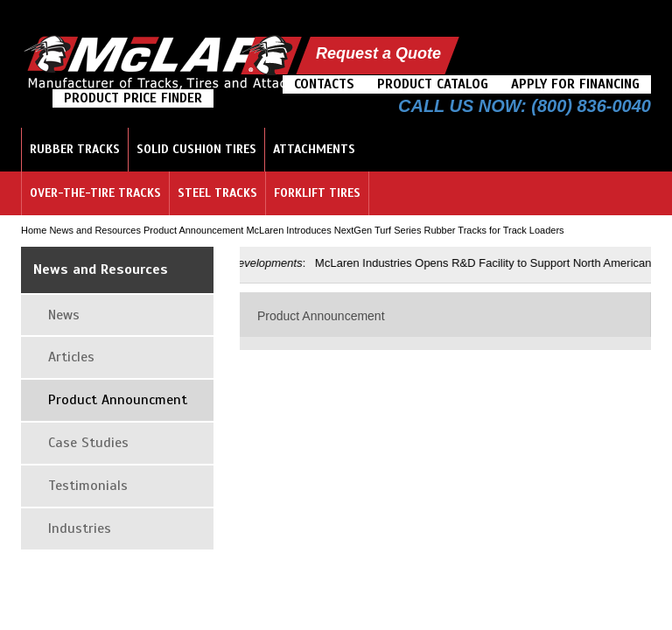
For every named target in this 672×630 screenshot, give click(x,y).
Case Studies (88, 443)
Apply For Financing (575, 84)
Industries (80, 528)
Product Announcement (193, 230)
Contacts (324, 84)
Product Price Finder (133, 98)
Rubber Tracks (75, 149)
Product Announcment (118, 400)
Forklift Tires (317, 193)
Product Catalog (433, 84)
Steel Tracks (217, 193)
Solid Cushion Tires (196, 149)
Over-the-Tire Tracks (95, 193)
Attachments (314, 149)
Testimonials (88, 486)
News (64, 315)
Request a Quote (378, 53)
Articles (71, 357)
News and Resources (95, 230)
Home (34, 230)
